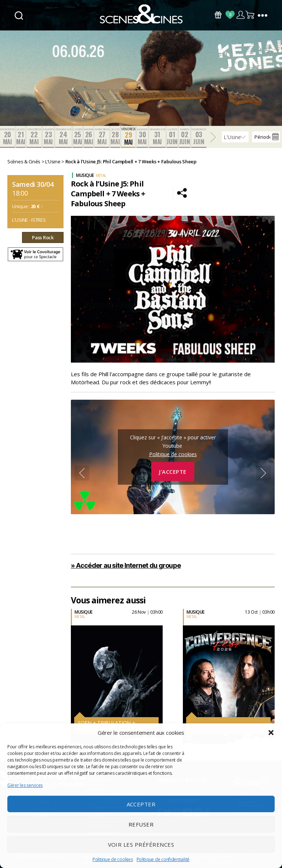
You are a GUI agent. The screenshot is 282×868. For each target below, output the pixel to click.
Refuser (141, 824)
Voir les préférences (141, 845)
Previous (82, 473)
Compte (240, 15)
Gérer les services (25, 785)
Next (264, 473)
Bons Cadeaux (218, 15)
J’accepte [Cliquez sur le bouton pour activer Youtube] (173, 471)
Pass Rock (43, 237)
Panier (250, 15)
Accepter (141, 804)
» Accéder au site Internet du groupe (126, 565)
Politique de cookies (113, 859)
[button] (271, 733)
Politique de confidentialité (163, 859)
